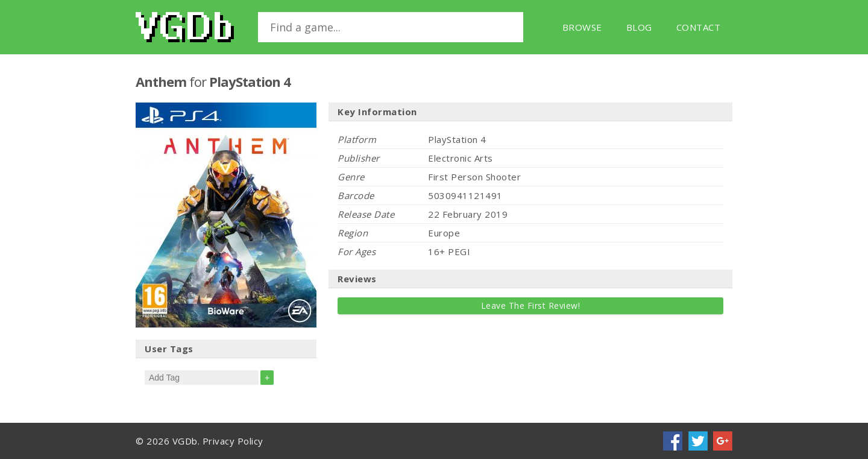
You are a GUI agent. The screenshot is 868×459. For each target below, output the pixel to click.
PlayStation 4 (250, 81)
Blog (639, 27)
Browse (582, 27)
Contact (699, 27)
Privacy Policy (233, 441)
